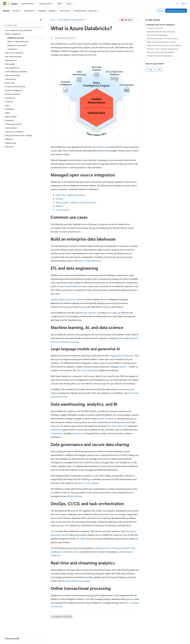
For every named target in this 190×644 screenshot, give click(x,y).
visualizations (57, 433)
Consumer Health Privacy (76, 636)
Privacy (58, 636)
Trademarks (109, 636)
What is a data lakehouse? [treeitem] (18, 41)
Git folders (81, 539)
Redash (59, 206)
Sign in (184, 3)
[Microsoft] (5, 4)
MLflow (59, 199)
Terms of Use (96, 636)
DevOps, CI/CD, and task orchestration (163, 49)
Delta (79, 286)
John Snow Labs (84, 370)
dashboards (80, 433)
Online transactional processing (160, 56)
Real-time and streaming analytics (161, 52)
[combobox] (24, 25)
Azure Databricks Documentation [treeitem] (19, 30)
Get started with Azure (176, 11)
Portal (160, 11)
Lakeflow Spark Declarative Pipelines (67, 299)
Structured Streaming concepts (76, 581)
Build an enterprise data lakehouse (161, 32)
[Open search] (178, 4)
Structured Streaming (85, 202)
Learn (53, 20)
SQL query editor (115, 426)
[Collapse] (41, 20)
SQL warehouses (109, 419)
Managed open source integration (161, 25)
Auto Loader (112, 313)
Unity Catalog (62, 210)
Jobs (53, 531)
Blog (36, 636)
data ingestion (90, 313)
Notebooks (56, 430)
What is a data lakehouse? (90, 261)
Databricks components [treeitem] (17, 45)
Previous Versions (24, 636)
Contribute (47, 636)
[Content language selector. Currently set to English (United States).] (15, 630)
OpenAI (122, 367)
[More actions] (137, 20)
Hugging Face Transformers (122, 356)
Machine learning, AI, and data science (163, 38)
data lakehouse (99, 147)
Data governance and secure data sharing (164, 45)
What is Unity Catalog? (89, 483)
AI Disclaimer (8, 636)
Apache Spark (62, 202)
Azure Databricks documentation (71, 20)
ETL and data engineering (157, 35)
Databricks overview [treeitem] (16, 38)
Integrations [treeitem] (12, 49)
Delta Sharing (78, 195)
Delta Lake (60, 195)
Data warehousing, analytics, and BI (161, 42)
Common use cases (155, 28)
